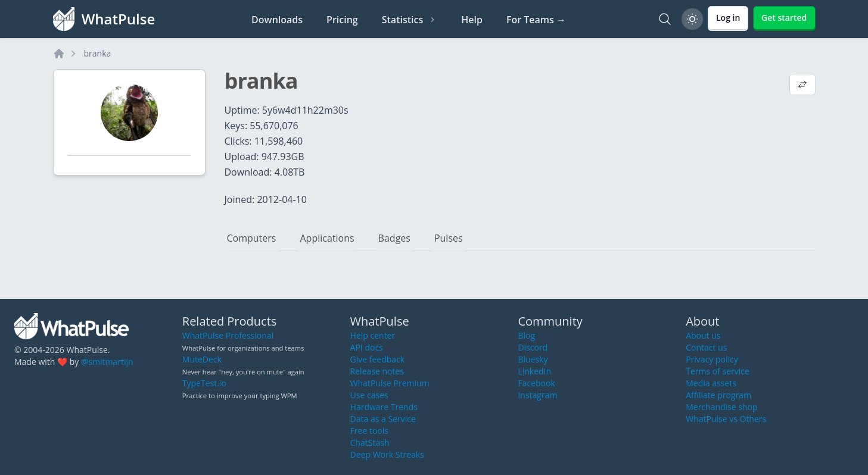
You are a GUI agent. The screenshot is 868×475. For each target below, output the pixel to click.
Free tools (369, 431)
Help (472, 20)
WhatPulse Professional (228, 335)
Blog (526, 335)
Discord (533, 347)
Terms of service (718, 371)
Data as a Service (383, 419)
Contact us (706, 347)
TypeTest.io (204, 383)
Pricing (342, 20)
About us (703, 335)
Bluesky (533, 359)
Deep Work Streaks (387, 454)
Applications (327, 238)
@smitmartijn (107, 362)
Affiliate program (718, 395)
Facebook (536, 383)
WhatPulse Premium (390, 383)
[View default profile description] (802, 86)
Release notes (377, 371)
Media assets (711, 383)
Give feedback (378, 359)
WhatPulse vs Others (726, 419)
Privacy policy (712, 359)
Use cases (369, 395)
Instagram (537, 395)
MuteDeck (202, 359)
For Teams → (536, 20)
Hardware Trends (384, 407)
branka (98, 53)
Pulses (449, 238)
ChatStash (370, 443)
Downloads (277, 20)
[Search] (665, 19)
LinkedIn (534, 371)
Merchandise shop (721, 407)
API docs (367, 347)
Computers (252, 238)
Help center (373, 335)
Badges (394, 238)
